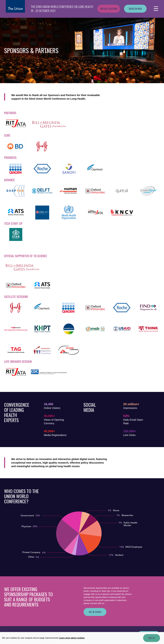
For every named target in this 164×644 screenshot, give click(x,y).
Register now (135, 9)
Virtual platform (109, 9)
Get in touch (95, 612)
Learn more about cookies (72, 638)
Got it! (152, 638)
